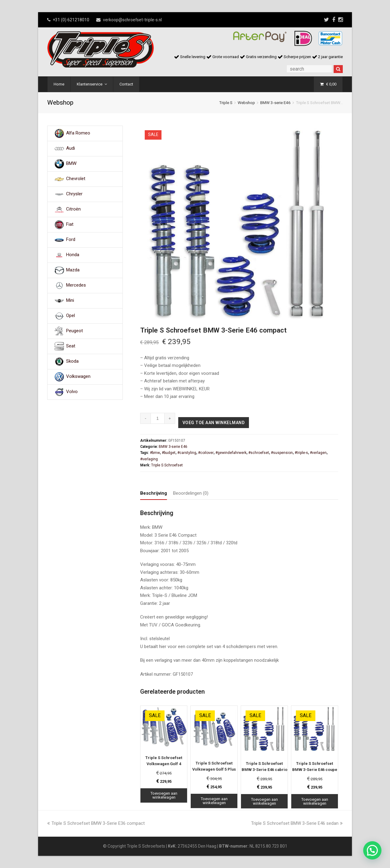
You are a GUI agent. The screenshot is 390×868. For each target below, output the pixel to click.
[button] (372, 850)
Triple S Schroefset (167, 465)
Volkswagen (78, 377)
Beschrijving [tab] (154, 493)
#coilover (206, 453)
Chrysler (74, 194)
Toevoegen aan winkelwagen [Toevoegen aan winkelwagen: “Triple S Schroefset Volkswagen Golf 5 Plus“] (214, 801)
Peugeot (74, 331)
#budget (169, 453)
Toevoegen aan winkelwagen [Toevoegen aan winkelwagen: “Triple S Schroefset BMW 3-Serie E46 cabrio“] (264, 801)
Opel (71, 316)
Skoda (72, 361)
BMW (71, 164)
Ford (71, 240)
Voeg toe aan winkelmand (214, 423)
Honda (73, 255)
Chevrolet (76, 179)
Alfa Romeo (78, 133)
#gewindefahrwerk (231, 453)
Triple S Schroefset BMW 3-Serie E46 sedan (297, 823)
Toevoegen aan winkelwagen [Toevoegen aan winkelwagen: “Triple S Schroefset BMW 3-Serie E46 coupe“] (315, 801)
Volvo (72, 392)
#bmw (155, 453)
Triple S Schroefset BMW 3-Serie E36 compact (96, 823)
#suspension (282, 453)
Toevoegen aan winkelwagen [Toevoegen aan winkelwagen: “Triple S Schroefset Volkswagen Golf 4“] (164, 795)
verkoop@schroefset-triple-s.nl (132, 20)
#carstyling (187, 453)
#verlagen (318, 453)
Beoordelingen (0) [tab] (191, 493)
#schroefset (259, 453)
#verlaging (149, 459)
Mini (70, 301)
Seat (71, 346)
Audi (71, 148)
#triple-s (301, 453)
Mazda (73, 270)
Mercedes (76, 285)
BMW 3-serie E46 (275, 103)
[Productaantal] (158, 418)
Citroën (73, 209)
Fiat (70, 225)
